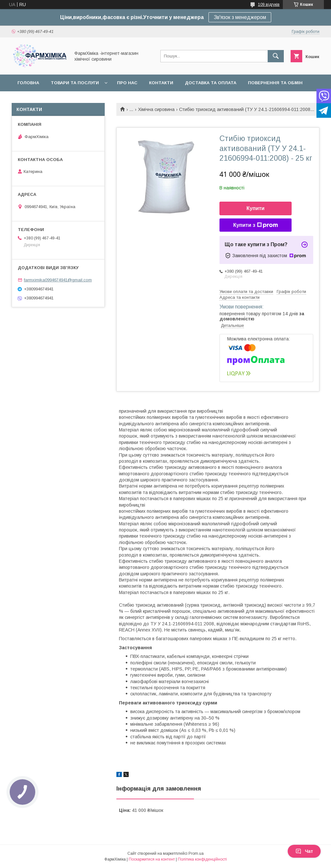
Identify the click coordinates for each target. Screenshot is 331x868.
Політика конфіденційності (202, 859)
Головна (28, 83)
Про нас (127, 83)
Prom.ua (196, 853)
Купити (256, 208)
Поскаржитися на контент (152, 859)
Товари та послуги (75, 83)
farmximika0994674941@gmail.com (58, 280)
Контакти (161, 83)
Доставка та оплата (211, 83)
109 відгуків (269, 5)
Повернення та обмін (275, 83)
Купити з (255, 225)
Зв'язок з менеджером (240, 17)
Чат (304, 851)
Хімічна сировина (156, 109)
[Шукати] (276, 56)
